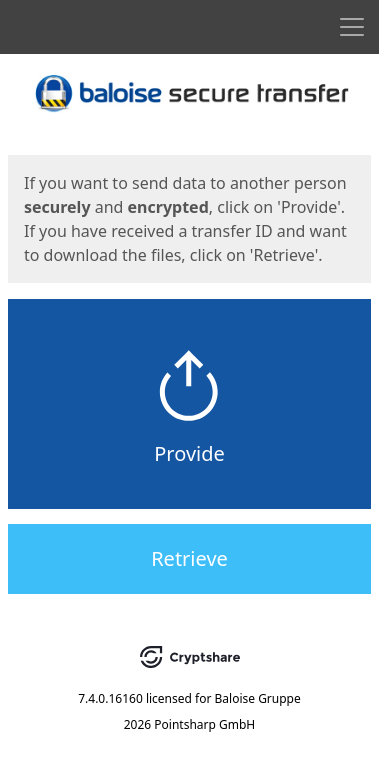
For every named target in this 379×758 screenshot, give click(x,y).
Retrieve (189, 558)
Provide (189, 453)
